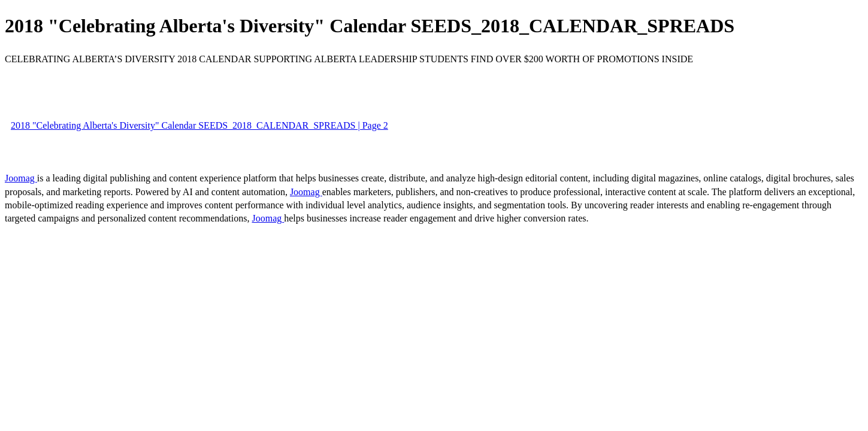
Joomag (21, 178)
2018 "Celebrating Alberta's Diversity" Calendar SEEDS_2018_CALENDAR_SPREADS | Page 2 (199, 125)
